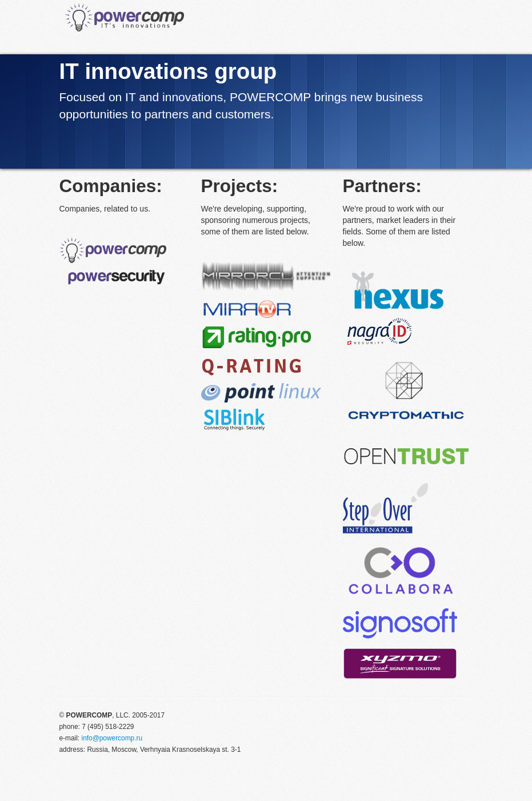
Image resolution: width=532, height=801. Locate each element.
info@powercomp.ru (112, 738)
